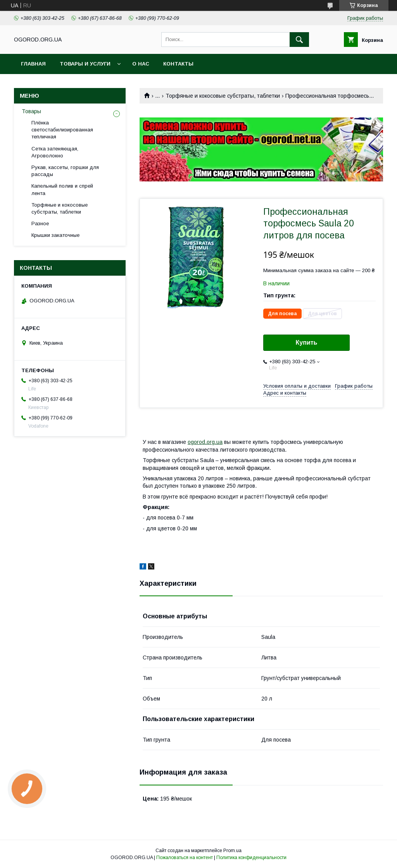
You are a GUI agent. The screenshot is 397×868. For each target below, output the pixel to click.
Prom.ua (232, 851)
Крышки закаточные (55, 235)
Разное (40, 223)
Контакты (178, 64)
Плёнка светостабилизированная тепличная (62, 130)
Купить (307, 343)
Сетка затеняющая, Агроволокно (55, 152)
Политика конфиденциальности (251, 858)
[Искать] (299, 40)
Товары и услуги (85, 64)
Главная (33, 64)
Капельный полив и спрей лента (62, 189)
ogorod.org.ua (205, 442)
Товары (31, 111)
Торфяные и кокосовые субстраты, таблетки (223, 96)
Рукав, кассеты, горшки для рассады (65, 171)
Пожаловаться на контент (185, 858)
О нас (141, 64)
